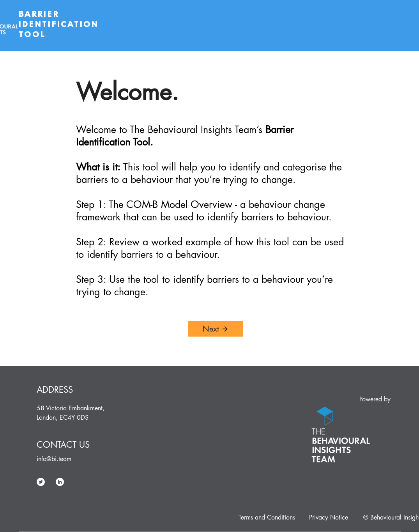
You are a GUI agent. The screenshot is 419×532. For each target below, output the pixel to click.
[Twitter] (41, 482)
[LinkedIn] (60, 482)
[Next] (216, 329)
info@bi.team (54, 459)
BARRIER (41, 14)
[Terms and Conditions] (267, 518)
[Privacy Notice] (329, 518)
